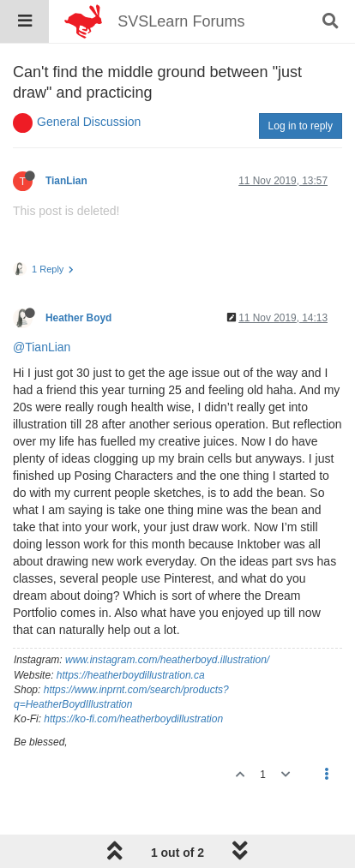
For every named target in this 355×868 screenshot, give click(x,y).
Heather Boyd (78, 318)
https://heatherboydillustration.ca (131, 675)
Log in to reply (301, 126)
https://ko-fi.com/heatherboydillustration (133, 719)
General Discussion (89, 122)
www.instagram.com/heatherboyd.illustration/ (167, 660)
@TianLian (42, 347)
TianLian (66, 181)
